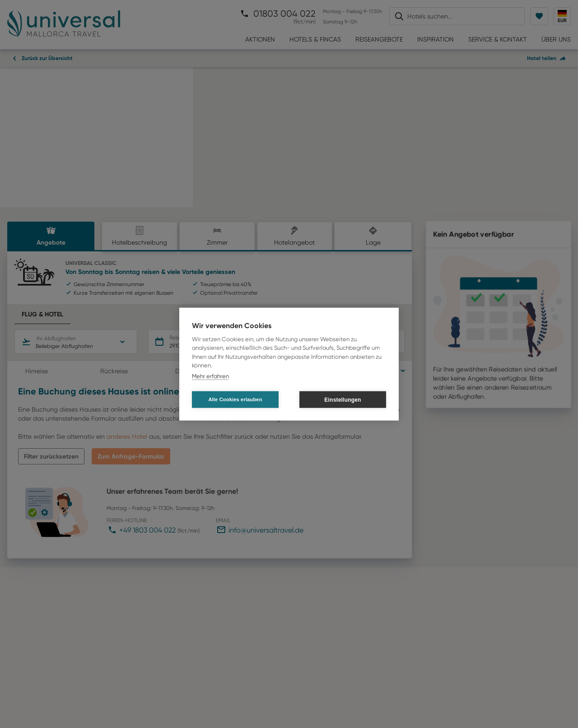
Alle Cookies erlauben (235, 399)
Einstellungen (343, 399)
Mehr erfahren (210, 376)
